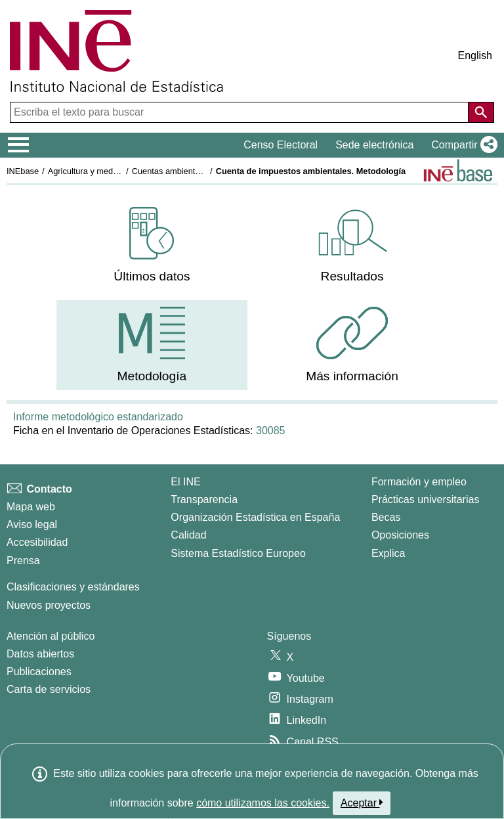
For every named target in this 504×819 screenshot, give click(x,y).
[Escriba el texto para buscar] (241, 112)
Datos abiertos (40, 654)
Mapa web (31, 507)
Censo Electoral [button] (281, 145)
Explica (388, 553)
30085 (271, 431)
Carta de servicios (49, 689)
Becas (386, 517)
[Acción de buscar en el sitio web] (481, 112)
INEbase (23, 171)
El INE (185, 482)
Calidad (188, 535)
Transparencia (204, 499)
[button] (462, 145)
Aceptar (362, 803)
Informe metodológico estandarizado (98, 417)
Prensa (23, 561)
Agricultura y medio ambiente (102, 171)
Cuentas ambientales (171, 171)
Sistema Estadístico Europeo (238, 553)
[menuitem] (152, 245)
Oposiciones (400, 535)
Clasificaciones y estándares (73, 587)
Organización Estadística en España (255, 517)
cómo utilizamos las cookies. (263, 803)
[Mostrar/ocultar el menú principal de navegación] (19, 145)
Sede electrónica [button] (374, 145)
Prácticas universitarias (426, 499)
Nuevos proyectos (49, 605)
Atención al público (51, 636)
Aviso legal (32, 524)
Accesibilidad (37, 542)
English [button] (475, 55)
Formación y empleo (419, 482)
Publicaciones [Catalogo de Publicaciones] (39, 672)
